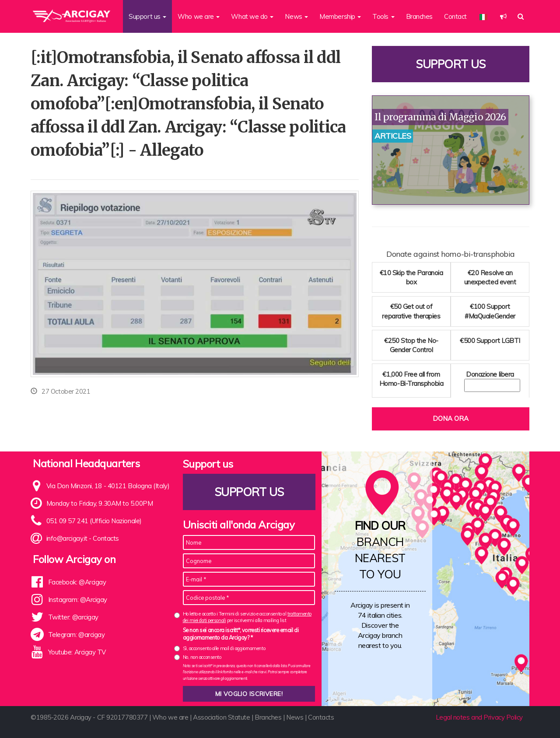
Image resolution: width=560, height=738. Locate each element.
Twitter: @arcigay (73, 617)
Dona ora (451, 418)
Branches (419, 16)
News (295, 717)
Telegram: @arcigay (77, 635)
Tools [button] (383, 16)
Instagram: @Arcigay (78, 600)
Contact (455, 16)
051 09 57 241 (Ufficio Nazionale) (94, 521)
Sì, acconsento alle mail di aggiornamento (224, 648)
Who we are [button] (199, 16)
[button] (503, 16)
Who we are (170, 717)
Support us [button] (147, 16)
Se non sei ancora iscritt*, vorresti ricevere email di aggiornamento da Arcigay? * (241, 634)
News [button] (296, 16)
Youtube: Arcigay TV (77, 652)
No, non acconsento (202, 657)
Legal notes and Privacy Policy (479, 717)
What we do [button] (252, 16)
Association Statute (221, 717)
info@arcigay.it (67, 538)
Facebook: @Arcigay (77, 582)
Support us (451, 64)
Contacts (106, 538)
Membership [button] (340, 16)
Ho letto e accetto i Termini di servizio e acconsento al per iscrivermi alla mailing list (247, 617)
